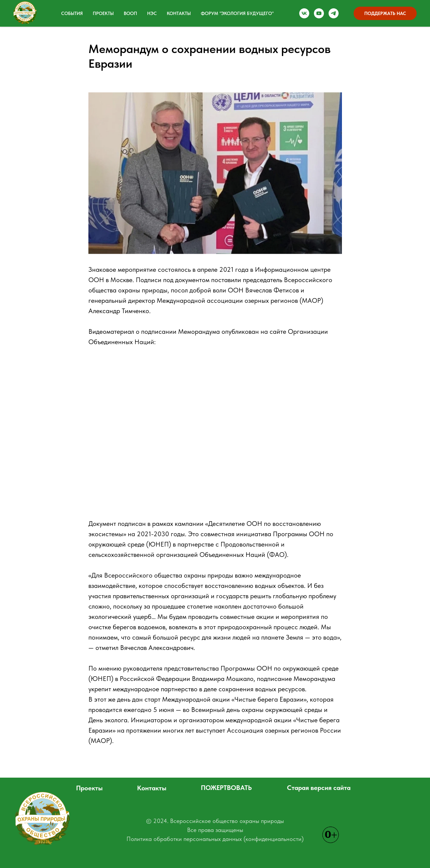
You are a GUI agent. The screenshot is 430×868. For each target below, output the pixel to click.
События (72, 13)
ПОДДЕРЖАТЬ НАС (385, 13)
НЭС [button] (152, 13)
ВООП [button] (130, 13)
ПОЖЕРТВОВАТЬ (226, 788)
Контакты (179, 13)
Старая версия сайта (319, 788)
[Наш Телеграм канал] (334, 13)
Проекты (89, 788)
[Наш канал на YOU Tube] (319, 13)
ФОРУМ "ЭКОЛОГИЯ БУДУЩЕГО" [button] (237, 13)
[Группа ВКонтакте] (304, 13)
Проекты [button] (103, 13)
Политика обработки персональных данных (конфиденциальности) (215, 839)
